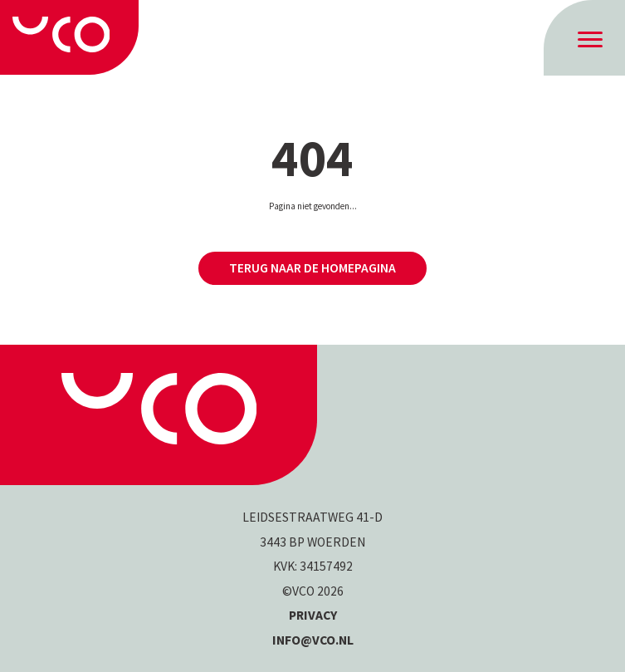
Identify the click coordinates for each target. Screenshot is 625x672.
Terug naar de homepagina (312, 268)
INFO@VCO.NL (313, 640)
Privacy (313, 615)
